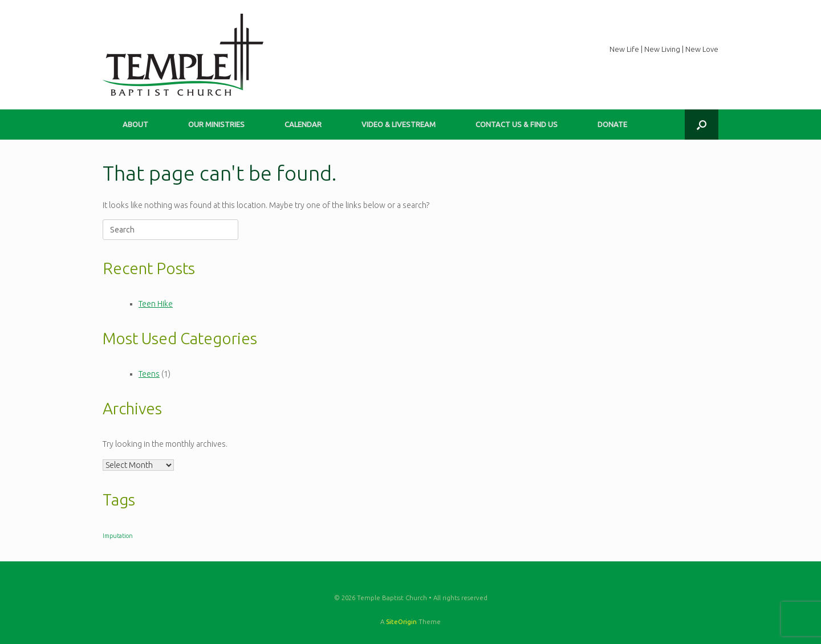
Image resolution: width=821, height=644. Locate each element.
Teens (149, 374)
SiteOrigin (401, 621)
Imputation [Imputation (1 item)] (118, 536)
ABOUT (135, 124)
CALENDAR (303, 124)
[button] (702, 125)
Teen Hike (156, 304)
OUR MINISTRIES (216, 124)
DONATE (612, 124)
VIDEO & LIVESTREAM (399, 124)
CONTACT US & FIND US (517, 124)
